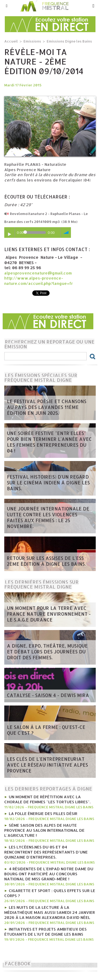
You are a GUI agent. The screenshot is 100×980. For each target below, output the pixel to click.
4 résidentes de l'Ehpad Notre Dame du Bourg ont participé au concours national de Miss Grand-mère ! (49, 874)
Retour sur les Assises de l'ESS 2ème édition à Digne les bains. (46, 561)
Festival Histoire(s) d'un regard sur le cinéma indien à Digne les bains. (48, 483)
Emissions (32, 41)
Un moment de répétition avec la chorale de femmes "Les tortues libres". (47, 799)
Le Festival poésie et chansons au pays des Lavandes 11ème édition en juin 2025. (47, 407)
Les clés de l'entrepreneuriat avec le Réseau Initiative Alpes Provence (47, 765)
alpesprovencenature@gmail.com (38, 273)
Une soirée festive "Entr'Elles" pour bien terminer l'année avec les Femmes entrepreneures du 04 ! (49, 442)
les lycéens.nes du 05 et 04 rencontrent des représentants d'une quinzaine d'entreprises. (46, 852)
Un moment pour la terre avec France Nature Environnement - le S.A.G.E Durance (49, 614)
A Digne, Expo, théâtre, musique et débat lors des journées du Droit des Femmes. (47, 652)
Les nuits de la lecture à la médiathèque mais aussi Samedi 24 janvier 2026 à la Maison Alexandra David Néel (50, 912)
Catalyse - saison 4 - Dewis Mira (48, 695)
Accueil (11, 41)
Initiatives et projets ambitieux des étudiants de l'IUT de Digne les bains (45, 932)
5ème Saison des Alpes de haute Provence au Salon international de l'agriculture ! (44, 830)
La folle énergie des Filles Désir (43, 814)
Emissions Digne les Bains (69, 41)
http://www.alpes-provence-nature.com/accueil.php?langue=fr (39, 281)
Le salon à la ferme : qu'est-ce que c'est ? (46, 730)
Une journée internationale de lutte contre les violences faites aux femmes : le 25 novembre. (48, 517)
